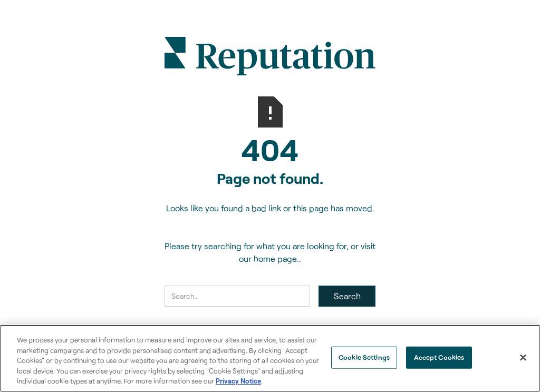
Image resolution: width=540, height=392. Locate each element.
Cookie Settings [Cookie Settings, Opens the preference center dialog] (364, 357)
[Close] (523, 358)
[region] (270, 358)
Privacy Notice (238, 381)
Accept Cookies (439, 357)
